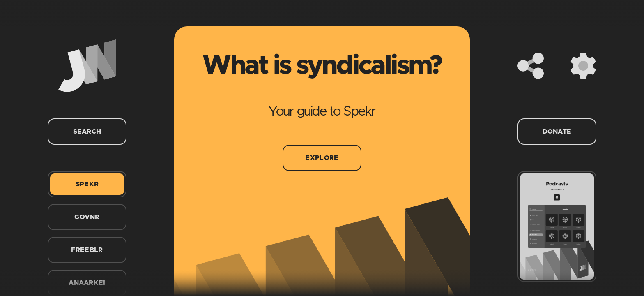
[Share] (531, 66)
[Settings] (583, 66)
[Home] (87, 66)
